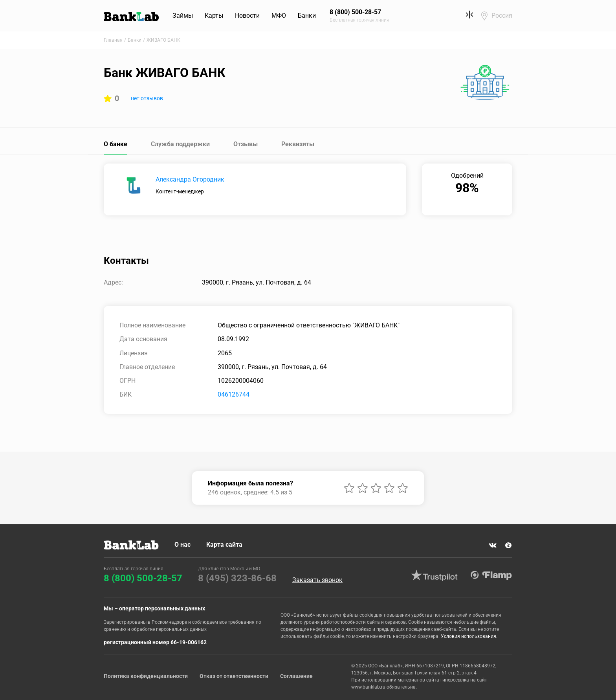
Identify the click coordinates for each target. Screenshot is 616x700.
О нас (182, 545)
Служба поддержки (180, 144)
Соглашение (296, 676)
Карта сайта (224, 545)
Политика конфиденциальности (146, 676)
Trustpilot (434, 575)
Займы (183, 16)
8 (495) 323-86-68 (237, 578)
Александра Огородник (190, 179)
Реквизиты (298, 144)
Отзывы (246, 144)
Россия (502, 16)
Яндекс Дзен (508, 546)
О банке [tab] (115, 144)
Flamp (491, 575)
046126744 (234, 394)
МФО (279, 16)
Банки (307, 16)
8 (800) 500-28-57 (143, 578)
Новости (247, 16)
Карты (214, 16)
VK (493, 546)
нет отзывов (147, 98)
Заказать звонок (317, 580)
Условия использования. (469, 636)
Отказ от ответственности (234, 676)
